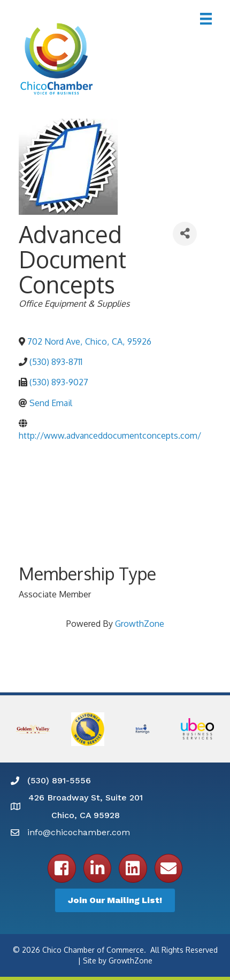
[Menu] (206, 19)
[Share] (185, 234)
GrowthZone (140, 624)
